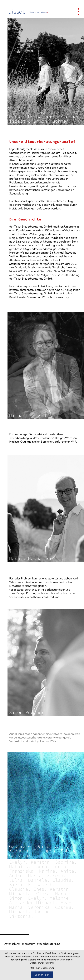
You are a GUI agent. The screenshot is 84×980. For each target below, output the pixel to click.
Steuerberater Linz (49, 944)
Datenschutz (12, 944)
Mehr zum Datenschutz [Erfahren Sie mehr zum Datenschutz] (42, 968)
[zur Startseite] (28, 12)
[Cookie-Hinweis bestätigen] (42, 975)
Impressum (28, 944)
